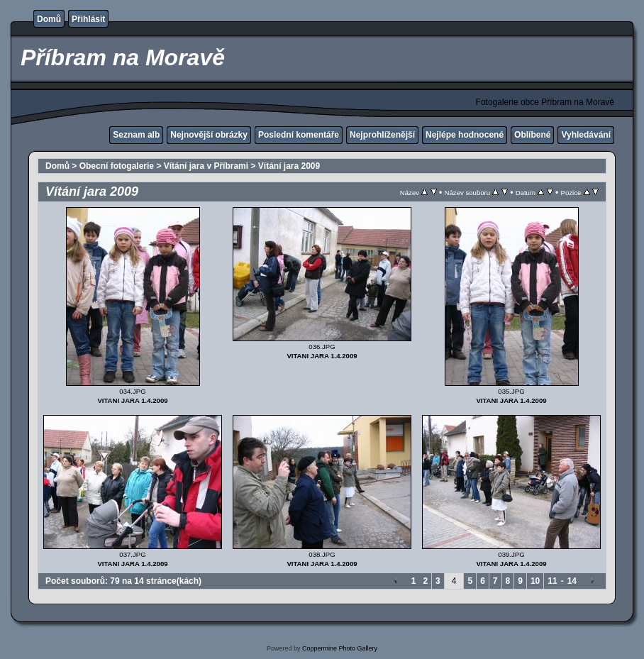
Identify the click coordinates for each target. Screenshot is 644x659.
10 (535, 581)
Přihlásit (88, 19)
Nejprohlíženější (382, 135)
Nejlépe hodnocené (465, 135)
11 (552, 581)
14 (572, 581)
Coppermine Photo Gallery (340, 648)
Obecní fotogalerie (117, 166)
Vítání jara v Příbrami (206, 166)
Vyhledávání (586, 135)
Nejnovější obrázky (209, 135)
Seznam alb (136, 135)
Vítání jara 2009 (289, 166)
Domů (49, 19)
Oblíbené (532, 135)
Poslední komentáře (299, 135)
